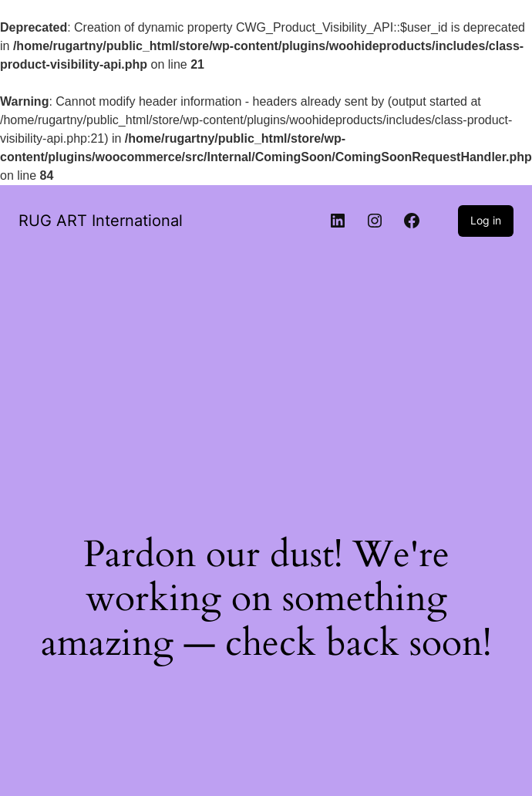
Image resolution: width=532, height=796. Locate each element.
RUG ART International (101, 221)
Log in (486, 220)
